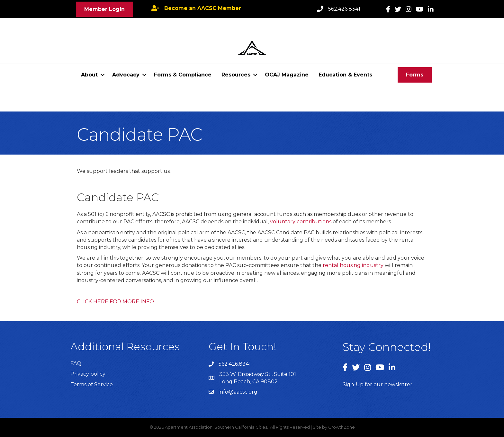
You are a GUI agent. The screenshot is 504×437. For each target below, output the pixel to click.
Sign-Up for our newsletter (378, 384)
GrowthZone (342, 427)
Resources (236, 75)
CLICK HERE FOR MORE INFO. (116, 302)
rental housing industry (353, 265)
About (89, 75)
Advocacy (126, 75)
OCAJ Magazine (287, 75)
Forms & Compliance (183, 75)
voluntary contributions (301, 222)
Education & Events (345, 75)
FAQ (76, 363)
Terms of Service (92, 384)
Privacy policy (88, 374)
